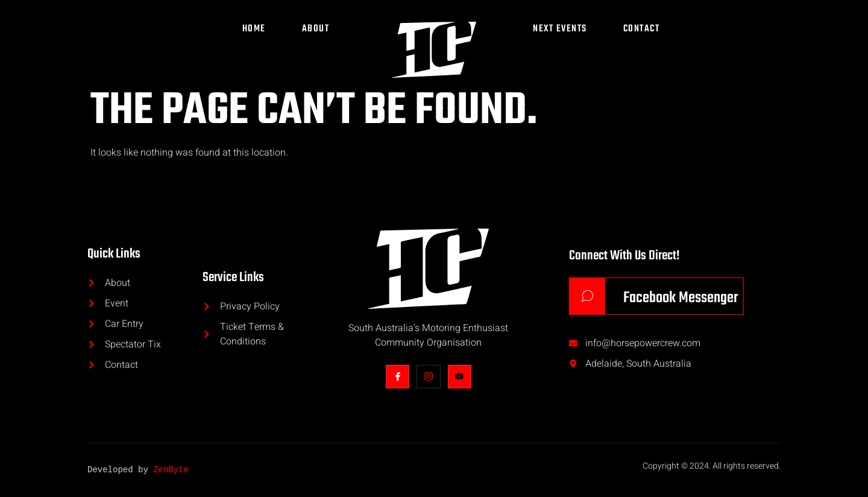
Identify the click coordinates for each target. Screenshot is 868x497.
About (316, 29)
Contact (642, 29)
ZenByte (171, 470)
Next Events (560, 29)
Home (254, 29)
